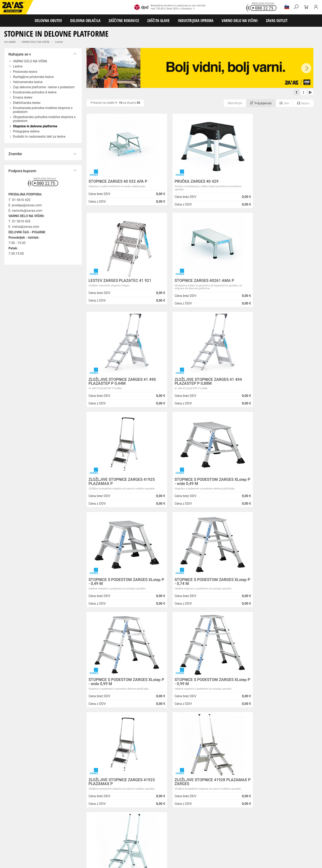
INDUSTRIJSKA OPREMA (196, 20)
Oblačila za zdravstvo (138, 830)
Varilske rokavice (266, 834)
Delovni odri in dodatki (85, 852)
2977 (253, 677)
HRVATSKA (15, 806)
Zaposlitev (74, 770)
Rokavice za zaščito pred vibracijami (22, 839)
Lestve (59, 42)
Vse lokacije (16, 792)
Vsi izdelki (10, 42)
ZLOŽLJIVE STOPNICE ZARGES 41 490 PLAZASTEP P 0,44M (199, 283)
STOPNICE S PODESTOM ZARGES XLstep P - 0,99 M (272, 483)
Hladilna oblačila (190, 830)
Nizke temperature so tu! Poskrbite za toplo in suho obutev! (179, 776)
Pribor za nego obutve (191, 825)
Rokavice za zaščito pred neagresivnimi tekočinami (110, 839)
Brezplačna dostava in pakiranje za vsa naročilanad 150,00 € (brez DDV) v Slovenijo (170, 7)
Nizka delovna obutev (39, 825)
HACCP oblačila (238, 830)
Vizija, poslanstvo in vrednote (88, 780)
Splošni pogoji (77, 734)
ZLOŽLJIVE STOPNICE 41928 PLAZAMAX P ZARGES (191, 583)
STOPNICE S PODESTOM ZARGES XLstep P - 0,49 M (272, 383)
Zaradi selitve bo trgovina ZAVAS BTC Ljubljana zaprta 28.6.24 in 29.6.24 (177, 767)
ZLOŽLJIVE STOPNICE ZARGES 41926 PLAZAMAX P (276, 583)
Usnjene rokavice (164, 834)
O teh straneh (76, 765)
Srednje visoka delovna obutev (70, 825)
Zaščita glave (94, 843)
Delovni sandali (127, 825)
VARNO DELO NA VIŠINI (240, 20)
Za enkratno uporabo (215, 830)
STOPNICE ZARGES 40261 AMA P (118, 281)
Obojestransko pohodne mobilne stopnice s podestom (44, 119)
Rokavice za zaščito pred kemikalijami (199, 839)
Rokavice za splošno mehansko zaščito (51, 834)
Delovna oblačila (38, 830)
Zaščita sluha (76, 843)
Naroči (282, 775)
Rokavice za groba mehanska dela (95, 834)
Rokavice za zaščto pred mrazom (297, 834)
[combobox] (308, 622)
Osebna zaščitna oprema (45, 852)
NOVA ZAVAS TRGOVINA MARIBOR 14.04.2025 (176, 734)
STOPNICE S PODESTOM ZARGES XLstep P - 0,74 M (118, 483)
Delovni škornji (168, 825)
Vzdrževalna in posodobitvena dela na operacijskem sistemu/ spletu (170, 750)
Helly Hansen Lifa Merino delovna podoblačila (176, 783)
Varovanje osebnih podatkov (87, 739)
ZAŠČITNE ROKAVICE (124, 20)
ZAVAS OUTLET (277, 20)
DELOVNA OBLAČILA (85, 20)
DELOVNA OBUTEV (48, 20)
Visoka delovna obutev (103, 825)
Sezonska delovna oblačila (65, 830)
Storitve (72, 775)
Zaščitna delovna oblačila (97, 830)
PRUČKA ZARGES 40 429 (188, 182)
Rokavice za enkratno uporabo (62, 839)
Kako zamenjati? (130, 676)
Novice (148, 729)
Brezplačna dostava (68, 676)
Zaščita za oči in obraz (36, 843)
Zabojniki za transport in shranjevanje (54, 848)
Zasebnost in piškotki (82, 744)
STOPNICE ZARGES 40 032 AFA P (118, 182)
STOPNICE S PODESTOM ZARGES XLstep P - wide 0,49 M (195, 383)
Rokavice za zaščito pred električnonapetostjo (248, 839)
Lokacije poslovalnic (81, 754)
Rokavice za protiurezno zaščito (134, 834)
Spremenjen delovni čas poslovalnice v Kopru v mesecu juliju (176, 758)
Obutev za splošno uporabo (222, 825)
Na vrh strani (308, 862)
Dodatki (119, 830)
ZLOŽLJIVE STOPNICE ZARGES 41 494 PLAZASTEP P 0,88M (277, 283)
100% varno (191, 676)
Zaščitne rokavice (186, 834)
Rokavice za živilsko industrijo (158, 839)
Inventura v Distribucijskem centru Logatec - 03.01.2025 (174, 741)
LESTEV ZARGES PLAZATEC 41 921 (274, 182)
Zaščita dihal (59, 843)
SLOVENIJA (15, 799)
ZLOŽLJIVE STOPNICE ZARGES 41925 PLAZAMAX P (122, 383)
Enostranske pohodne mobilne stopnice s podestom (43, 110)
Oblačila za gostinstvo (166, 830)
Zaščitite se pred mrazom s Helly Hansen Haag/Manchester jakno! (172, 790)
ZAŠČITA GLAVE (158, 20)
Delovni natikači (148, 825)
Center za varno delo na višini (88, 759)
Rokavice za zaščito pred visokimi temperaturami (226, 834)
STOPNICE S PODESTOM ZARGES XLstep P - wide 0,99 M (195, 483)
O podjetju (76, 729)
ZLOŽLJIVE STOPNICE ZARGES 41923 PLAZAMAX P (122, 583)
